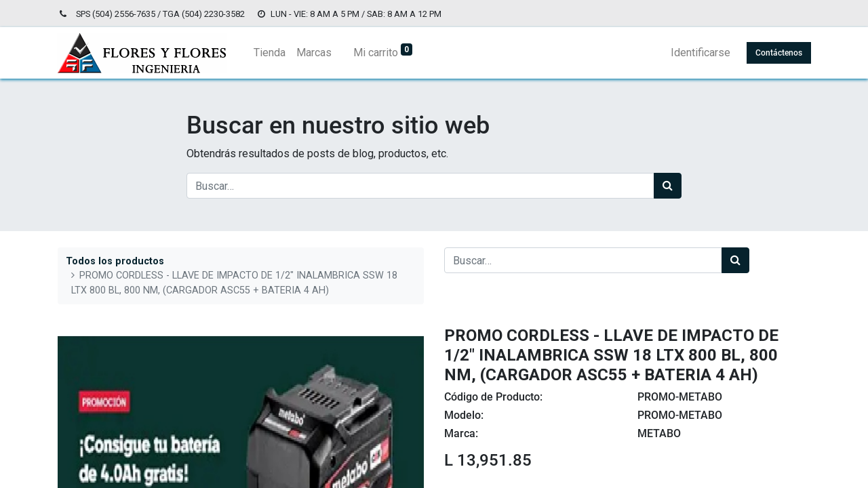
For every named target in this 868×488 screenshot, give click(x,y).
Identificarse (700, 53)
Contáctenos (778, 53)
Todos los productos (115, 261)
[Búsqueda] (668, 186)
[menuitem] (270, 53)
